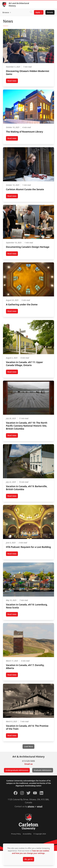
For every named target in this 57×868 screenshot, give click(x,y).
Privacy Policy (16, 834)
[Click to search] (31, 12)
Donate (50, 12)
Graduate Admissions (43, 770)
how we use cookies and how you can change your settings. (31, 852)
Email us (29, 764)
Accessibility (27, 834)
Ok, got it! (28, 859)
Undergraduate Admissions (17, 770)
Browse (6, 12)
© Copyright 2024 (40, 834)
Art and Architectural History (19, 4)
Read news (13, 81)
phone (31, 806)
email (40, 806)
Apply (38, 12)
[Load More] (28, 746)
